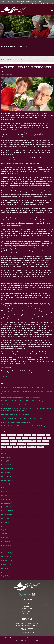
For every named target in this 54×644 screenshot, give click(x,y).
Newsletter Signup (27, 632)
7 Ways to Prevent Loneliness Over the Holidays (16, 405)
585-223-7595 (15, 1)
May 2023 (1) (5, 576)
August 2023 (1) (6, 564)
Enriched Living (32, 447)
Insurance (46, 441)
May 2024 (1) (5, 530)
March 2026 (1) (6, 457)
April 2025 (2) (5, 495)
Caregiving (33, 438)
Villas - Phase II (27, 611)
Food (34, 435)
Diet (44, 438)
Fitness (19, 438)
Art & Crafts (32, 441)
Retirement (45, 444)
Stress (4, 447)
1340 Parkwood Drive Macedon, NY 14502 (28, 629)
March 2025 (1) (6, 499)
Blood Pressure (23, 441)
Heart (39, 441)
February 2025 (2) (7, 503)
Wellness (5, 438)
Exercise (20, 435)
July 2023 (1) (5, 568)
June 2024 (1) (5, 526)
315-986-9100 (6, 1)
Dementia (12, 438)
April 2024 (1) (5, 534)
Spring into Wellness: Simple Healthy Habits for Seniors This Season (22, 388)
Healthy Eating (12, 435)
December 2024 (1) (7, 511)
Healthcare (28, 435)
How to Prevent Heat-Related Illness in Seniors (16, 422)
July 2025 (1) (5, 488)
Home (3, 59)
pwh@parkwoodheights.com (28, 626)
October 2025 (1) (6, 476)
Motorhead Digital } (32, 640)
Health (4, 435)
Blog (31, 3)
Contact (37, 3)
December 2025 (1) (7, 469)
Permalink (4, 376)
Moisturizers (31, 444)
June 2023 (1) (5, 572)
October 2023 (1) (6, 557)
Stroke (10, 447)
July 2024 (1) (5, 522)
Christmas (41, 447)
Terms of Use (46, 638)
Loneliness (22, 447)
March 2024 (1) (6, 538)
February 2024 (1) (7, 541)
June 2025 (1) (5, 492)
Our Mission (27, 614)
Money (38, 444)
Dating (15, 447)
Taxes (40, 438)
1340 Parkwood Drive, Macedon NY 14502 (31, 1)
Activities (25, 438)
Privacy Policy (38, 638)
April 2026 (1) (5, 453)
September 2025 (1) (7, 480)
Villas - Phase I (27, 609)
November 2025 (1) (7, 472)
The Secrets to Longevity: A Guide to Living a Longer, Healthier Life (22, 418)
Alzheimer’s (41, 435)
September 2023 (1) (7, 561)
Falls (49, 438)
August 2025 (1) (6, 484)
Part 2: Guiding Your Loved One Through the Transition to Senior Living (23, 426)
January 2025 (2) (6, 507)
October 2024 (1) (6, 518)
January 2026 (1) (6, 465)
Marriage (13, 444)
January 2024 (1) (6, 545)
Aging (48, 435)
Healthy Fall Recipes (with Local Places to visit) (15, 414)
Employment (25, 3)
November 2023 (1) (7, 553)
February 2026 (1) (7, 461)
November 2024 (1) (7, 515)
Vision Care (5, 441)
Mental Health (21, 444)
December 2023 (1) (7, 549)
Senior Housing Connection (15, 59)
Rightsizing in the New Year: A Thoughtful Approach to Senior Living (22, 401)
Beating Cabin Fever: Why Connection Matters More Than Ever (20, 397)
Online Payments (45, 3)
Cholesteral (13, 441)
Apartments (27, 606)
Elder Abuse (5, 444)
